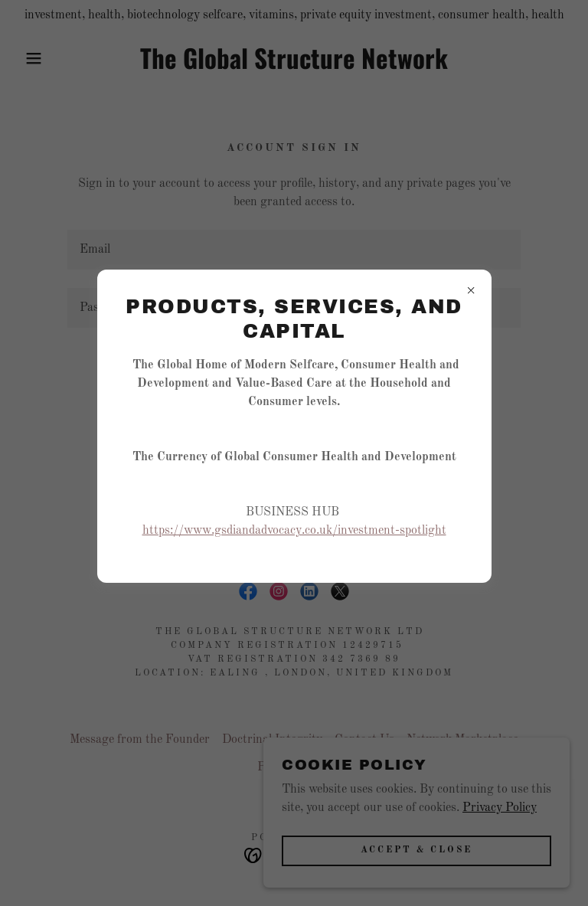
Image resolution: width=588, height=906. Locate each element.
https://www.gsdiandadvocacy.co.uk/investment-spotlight (294, 531)
